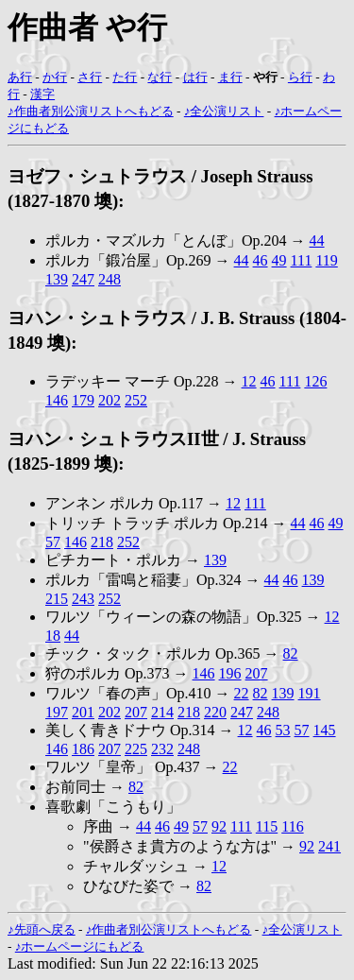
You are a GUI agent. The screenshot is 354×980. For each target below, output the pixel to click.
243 (83, 599)
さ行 (90, 77)
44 (317, 241)
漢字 (42, 94)
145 (325, 730)
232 (162, 749)
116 (292, 826)
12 (249, 381)
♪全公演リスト (224, 111)
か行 (55, 77)
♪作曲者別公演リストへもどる (91, 111)
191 (310, 693)
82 (291, 653)
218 (102, 542)
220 (215, 712)
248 (110, 279)
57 (53, 542)
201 (83, 712)
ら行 (300, 77)
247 (83, 279)
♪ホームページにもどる (80, 946)
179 (83, 400)
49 (279, 260)
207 (257, 673)
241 (329, 846)
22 (242, 693)
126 (315, 381)
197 (57, 712)
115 (267, 826)
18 (53, 636)
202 (110, 400)
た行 (125, 77)
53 (283, 730)
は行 (195, 77)
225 (136, 749)
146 (57, 400)
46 (261, 260)
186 (83, 749)
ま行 (230, 77)
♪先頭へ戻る (42, 929)
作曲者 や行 (87, 27)
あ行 (20, 77)
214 (162, 712)
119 (326, 260)
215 (57, 599)
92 (219, 826)
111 (302, 260)
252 (136, 400)
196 (230, 673)
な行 (160, 77)
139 (57, 279)
